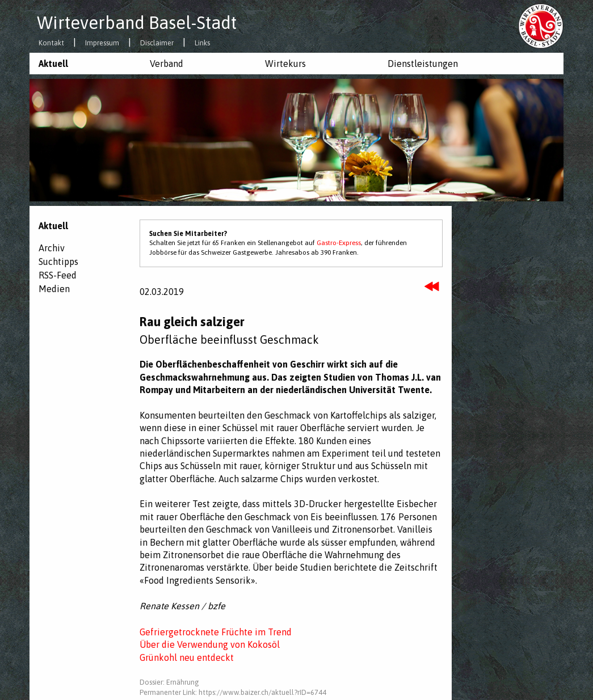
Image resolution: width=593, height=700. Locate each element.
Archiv (52, 248)
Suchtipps (58, 262)
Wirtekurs (285, 64)
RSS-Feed (58, 275)
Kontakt (51, 43)
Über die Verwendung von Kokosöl (210, 644)
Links (202, 43)
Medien (54, 289)
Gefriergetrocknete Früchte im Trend (216, 632)
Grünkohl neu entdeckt (187, 657)
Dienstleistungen (423, 64)
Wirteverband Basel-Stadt (137, 23)
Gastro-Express (339, 243)
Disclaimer (157, 43)
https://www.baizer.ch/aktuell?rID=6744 (262, 692)
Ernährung (183, 682)
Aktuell (53, 64)
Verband (167, 64)
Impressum (102, 43)
